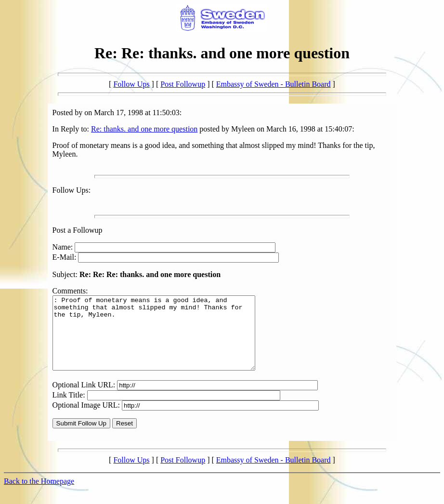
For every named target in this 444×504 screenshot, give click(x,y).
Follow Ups (131, 84)
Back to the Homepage (39, 496)
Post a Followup (78, 230)
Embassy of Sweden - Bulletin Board (274, 84)
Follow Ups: (72, 190)
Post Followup (183, 84)
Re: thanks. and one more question (144, 129)
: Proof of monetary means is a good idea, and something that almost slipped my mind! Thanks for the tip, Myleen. (166, 340)
